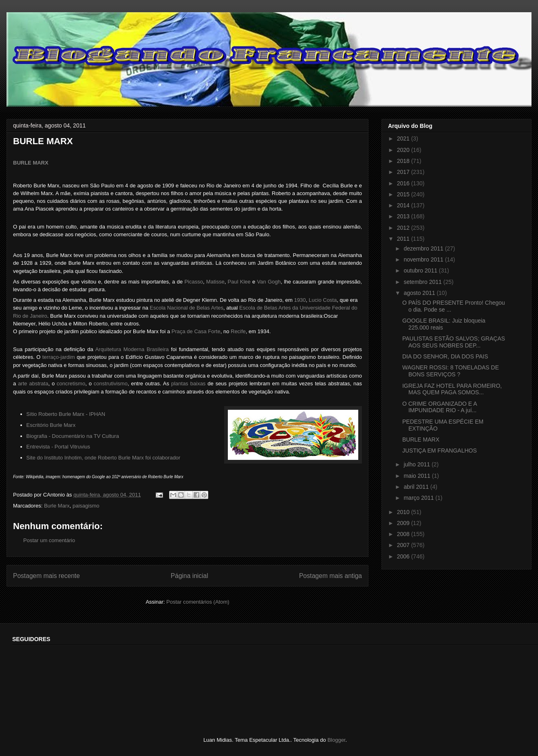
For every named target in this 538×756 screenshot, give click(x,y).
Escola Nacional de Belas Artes (186, 308)
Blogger (336, 740)
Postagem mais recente (46, 576)
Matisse (215, 282)
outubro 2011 (421, 270)
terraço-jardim (59, 357)
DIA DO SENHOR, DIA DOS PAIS (445, 356)
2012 (404, 228)
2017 (404, 172)
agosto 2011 (420, 293)
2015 (404, 194)
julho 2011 (418, 464)
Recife (238, 331)
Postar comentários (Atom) (198, 602)
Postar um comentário (49, 540)
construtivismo (111, 383)
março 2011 (419, 498)
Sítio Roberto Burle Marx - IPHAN (66, 414)
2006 (404, 556)
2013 (404, 216)
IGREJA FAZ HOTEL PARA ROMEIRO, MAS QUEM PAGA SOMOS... (452, 389)
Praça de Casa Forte (196, 331)
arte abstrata (33, 383)
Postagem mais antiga (331, 576)
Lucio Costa (323, 300)
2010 (404, 512)
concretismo (71, 383)
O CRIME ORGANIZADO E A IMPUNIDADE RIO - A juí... (440, 407)
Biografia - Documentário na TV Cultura (73, 436)
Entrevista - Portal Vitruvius (58, 447)
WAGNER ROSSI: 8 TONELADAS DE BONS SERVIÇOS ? (451, 371)
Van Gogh (269, 282)
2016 (404, 183)
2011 (404, 239)
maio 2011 (418, 476)
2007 (404, 545)
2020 (404, 150)
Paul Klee (239, 282)
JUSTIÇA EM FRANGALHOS (440, 451)
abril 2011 (417, 487)
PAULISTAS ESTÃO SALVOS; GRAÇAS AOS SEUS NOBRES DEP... (454, 342)
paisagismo (86, 506)
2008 (404, 534)
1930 (300, 300)
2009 (404, 523)
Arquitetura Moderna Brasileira (132, 349)
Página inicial (190, 576)
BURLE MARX (31, 163)
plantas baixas (188, 383)
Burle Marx (57, 506)
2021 (404, 138)
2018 (404, 161)
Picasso (194, 282)
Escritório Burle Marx (51, 425)
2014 (404, 205)
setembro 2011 (423, 282)
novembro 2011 (424, 259)
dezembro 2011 (424, 248)
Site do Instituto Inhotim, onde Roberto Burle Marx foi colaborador (104, 458)
